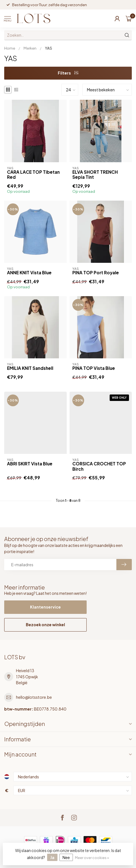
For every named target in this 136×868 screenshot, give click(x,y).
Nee (66, 857)
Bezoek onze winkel (45, 625)
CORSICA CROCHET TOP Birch (99, 466)
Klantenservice (45, 607)
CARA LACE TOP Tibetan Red (33, 175)
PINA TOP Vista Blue (94, 368)
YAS (49, 48)
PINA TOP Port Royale (96, 273)
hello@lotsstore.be (34, 697)
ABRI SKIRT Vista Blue (30, 464)
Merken (30, 48)
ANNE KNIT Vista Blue (29, 273)
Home (10, 48)
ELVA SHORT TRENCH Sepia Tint (95, 175)
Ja (52, 857)
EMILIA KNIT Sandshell (30, 368)
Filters (68, 73)
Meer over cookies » (92, 858)
